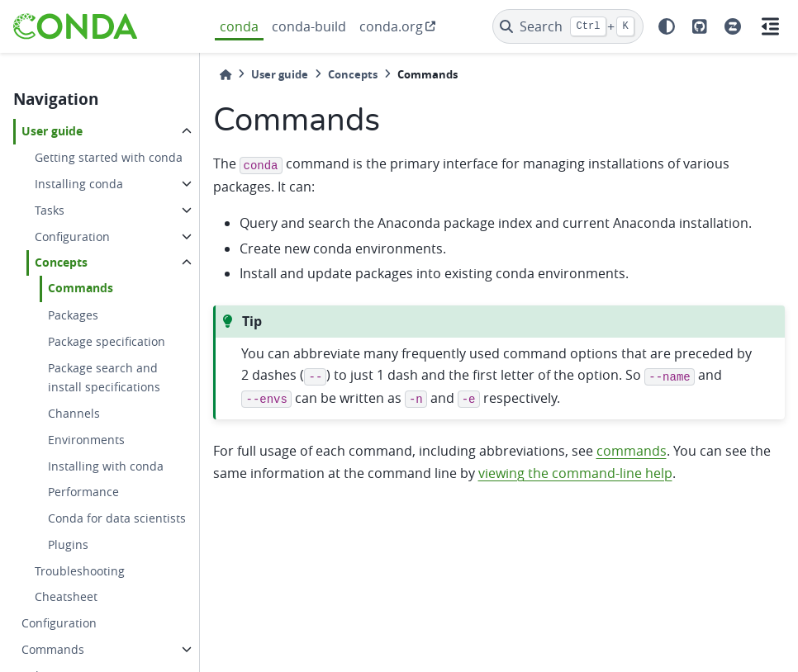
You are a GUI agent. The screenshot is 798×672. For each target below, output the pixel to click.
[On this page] (770, 26)
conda (239, 26)
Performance (83, 492)
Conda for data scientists (117, 518)
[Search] (568, 26)
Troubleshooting (80, 571)
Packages (73, 315)
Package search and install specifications (104, 378)
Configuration (72, 237)
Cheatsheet (66, 596)
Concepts (61, 263)
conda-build (309, 26)
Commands (81, 288)
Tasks (50, 210)
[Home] (226, 75)
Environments (86, 440)
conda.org (391, 26)
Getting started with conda (109, 157)
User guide (52, 131)
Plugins (68, 544)
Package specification (107, 341)
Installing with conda (106, 466)
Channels (74, 413)
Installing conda (79, 184)
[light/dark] (667, 26)
